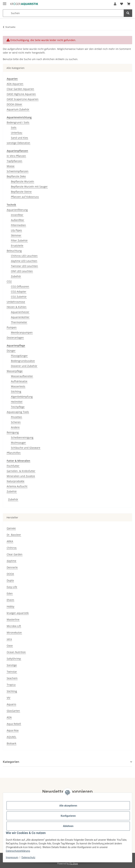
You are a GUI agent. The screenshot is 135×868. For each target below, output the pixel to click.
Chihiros (12, 548)
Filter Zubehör (19, 240)
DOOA (10, 574)
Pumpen (12, 327)
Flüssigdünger (19, 356)
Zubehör (16, 276)
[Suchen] (128, 13)
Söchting (16, 391)
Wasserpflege (15, 371)
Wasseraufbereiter (22, 376)
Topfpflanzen (14, 161)
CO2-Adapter (19, 292)
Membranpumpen (22, 332)
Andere (15, 427)
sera (9, 639)
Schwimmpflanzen (18, 171)
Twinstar (12, 672)
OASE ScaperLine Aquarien (23, 99)
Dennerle (12, 567)
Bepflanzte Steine (21, 192)
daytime (11, 561)
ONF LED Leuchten (22, 271)
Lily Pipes (16, 230)
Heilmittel (17, 402)
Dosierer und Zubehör (24, 366)
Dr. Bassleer (14, 535)
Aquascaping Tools (18, 412)
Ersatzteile (17, 246)
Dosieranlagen (15, 338)
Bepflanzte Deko (16, 176)
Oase (10, 646)
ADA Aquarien (15, 84)
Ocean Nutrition (16, 652)
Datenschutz (28, 857)
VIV (8, 698)
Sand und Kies (19, 138)
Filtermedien (18, 225)
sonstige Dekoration (18, 143)
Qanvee (11, 528)
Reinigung (13, 432)
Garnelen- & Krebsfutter (21, 471)
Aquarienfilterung (17, 210)
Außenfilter (18, 220)
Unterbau (17, 133)
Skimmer (16, 235)
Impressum (12, 857)
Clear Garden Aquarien (20, 89)
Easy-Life (12, 587)
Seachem (12, 678)
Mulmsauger (18, 443)
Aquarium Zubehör (18, 109)
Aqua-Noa (13, 730)
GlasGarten (13, 711)
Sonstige (12, 665)
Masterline (13, 619)
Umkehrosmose (16, 302)
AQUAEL (11, 737)
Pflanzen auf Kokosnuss (25, 197)
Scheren (16, 422)
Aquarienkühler (20, 317)
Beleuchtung (14, 251)
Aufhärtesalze (19, 381)
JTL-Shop (74, 864)
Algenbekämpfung (22, 397)
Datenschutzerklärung (18, 851)
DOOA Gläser (14, 104)
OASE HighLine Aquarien (21, 94)
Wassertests (18, 386)
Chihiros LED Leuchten (24, 256)
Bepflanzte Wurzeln (22, 181)
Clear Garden (15, 554)
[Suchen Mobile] (63, 13)
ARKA (10, 541)
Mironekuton (14, 632)
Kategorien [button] (11, 762)
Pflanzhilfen (14, 453)
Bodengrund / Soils (18, 122)
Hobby (10, 606)
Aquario (11, 704)
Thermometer (19, 322)
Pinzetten (16, 417)
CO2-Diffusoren (20, 286)
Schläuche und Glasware (26, 448)
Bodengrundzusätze (23, 361)
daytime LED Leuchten (24, 261)
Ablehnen (68, 826)
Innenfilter (17, 215)
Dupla (10, 580)
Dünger (11, 351)
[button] (115, 4)
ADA (9, 717)
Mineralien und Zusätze (21, 476)
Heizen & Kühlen (17, 307)
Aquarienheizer (20, 312)
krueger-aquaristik (18, 613)
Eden (10, 593)
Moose (11, 166)
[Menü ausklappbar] (5, 2)
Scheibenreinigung (22, 437)
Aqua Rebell (14, 724)
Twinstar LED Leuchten (24, 266)
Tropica (11, 685)
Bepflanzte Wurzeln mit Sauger (29, 187)
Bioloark (11, 743)
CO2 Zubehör (19, 297)
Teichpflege (18, 407)
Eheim (10, 600)
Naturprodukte (16, 481)
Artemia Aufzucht (17, 486)
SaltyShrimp (14, 659)
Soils (14, 127)
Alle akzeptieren (68, 806)
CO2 (9, 281)
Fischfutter (13, 466)
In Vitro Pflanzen (16, 156)
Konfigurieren (68, 816)
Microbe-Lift (14, 626)
